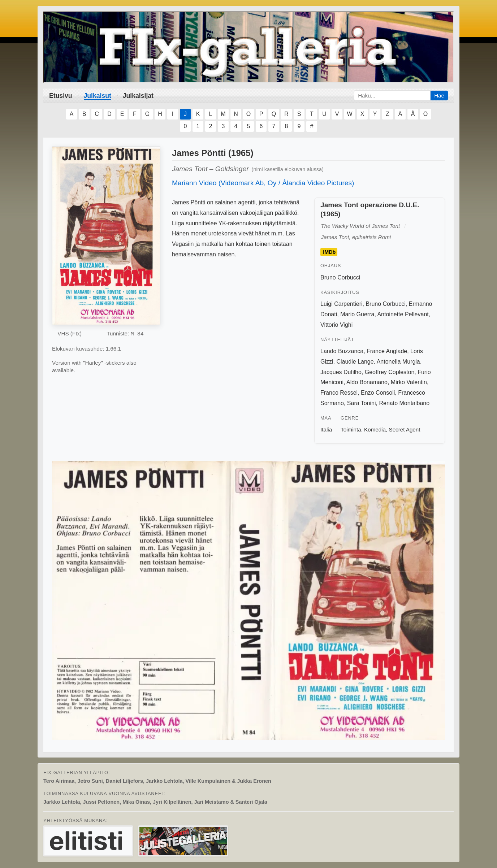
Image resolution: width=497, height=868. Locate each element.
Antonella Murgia (398, 362)
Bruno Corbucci (340, 277)
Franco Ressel (339, 393)
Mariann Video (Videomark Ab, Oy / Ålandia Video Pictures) (263, 183)
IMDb (329, 252)
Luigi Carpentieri (342, 304)
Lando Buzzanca (342, 351)
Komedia (375, 429)
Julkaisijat (138, 96)
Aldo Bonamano (367, 382)
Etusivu (61, 96)
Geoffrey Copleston (390, 372)
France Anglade (387, 351)
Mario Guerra (357, 314)
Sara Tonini (362, 403)
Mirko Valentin (409, 382)
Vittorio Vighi (336, 325)
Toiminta (351, 429)
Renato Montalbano (404, 403)
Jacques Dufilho (341, 372)
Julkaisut (98, 96)
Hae (439, 96)
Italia (326, 429)
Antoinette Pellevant (403, 314)
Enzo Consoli (378, 393)
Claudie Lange (355, 362)
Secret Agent (405, 429)
